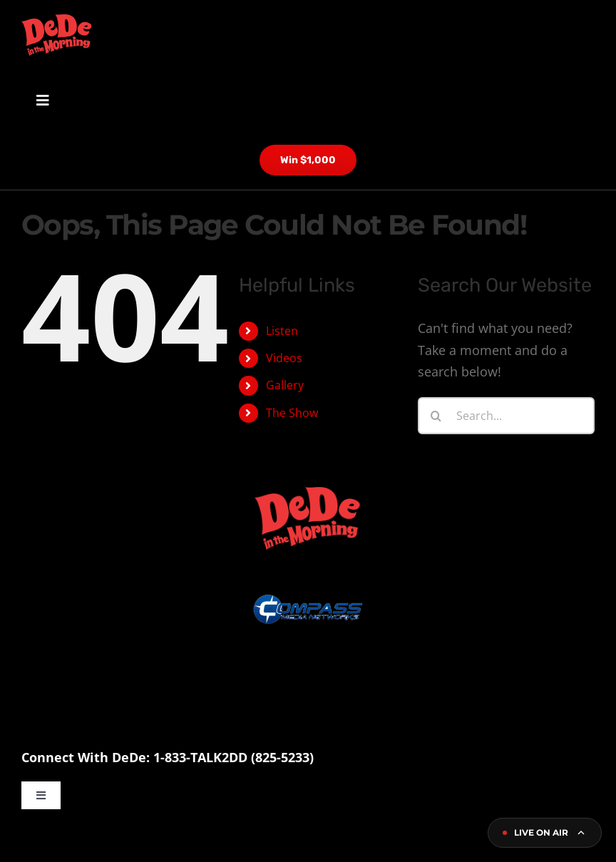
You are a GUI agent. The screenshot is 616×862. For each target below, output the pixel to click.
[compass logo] (308, 557)
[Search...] (506, 416)
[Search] (436, 416)
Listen (282, 330)
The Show (292, 413)
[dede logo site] (57, 21)
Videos (284, 358)
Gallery (285, 385)
